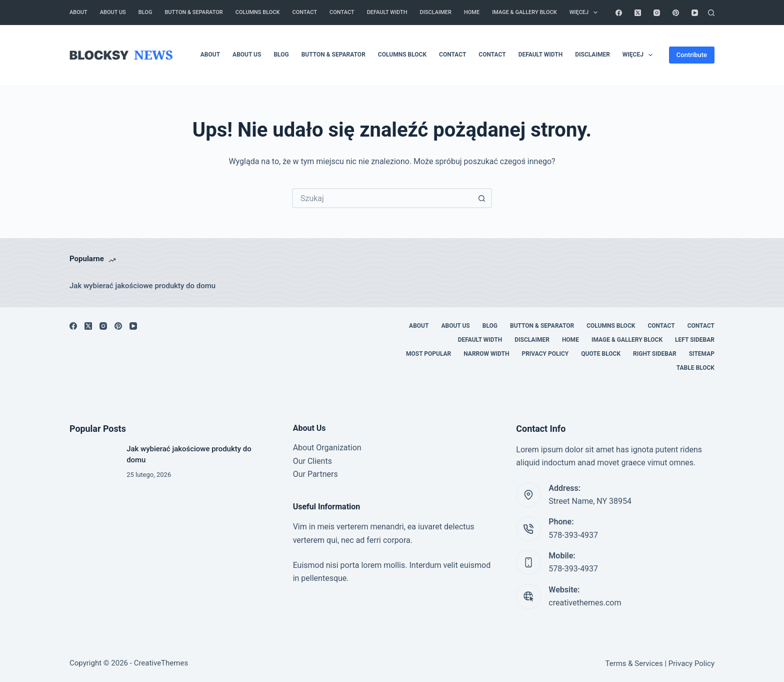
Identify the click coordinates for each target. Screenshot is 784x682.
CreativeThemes (161, 663)
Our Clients (312, 461)
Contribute (692, 55)
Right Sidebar (655, 354)
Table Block (695, 368)
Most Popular (428, 354)
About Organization (327, 448)
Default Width (387, 12)
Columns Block (258, 12)
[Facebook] (619, 13)
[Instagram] (657, 13)
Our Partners (315, 474)
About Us (113, 12)
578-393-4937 (573, 535)
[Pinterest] (676, 13)
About (78, 12)
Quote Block (601, 354)
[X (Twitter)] (638, 13)
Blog (145, 12)
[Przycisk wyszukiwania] (482, 198)
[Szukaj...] (382, 198)
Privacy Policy (545, 354)
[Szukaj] (711, 13)
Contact (305, 12)
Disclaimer (436, 12)
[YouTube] (695, 13)
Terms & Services (634, 663)
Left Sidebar (695, 340)
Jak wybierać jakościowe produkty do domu (142, 286)
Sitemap (702, 354)
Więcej (586, 13)
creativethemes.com (585, 603)
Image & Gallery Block (524, 12)
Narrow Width (486, 354)
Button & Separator (193, 12)
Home (472, 12)
